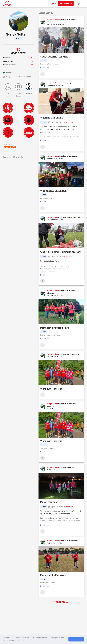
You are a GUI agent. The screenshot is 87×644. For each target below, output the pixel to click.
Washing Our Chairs (52, 117)
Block (5, 157)
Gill (64, 256)
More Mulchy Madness (53, 575)
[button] (79, 3)
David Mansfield (68, 122)
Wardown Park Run (51, 389)
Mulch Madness (49, 502)
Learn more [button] (21, 641)
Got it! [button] (76, 639)
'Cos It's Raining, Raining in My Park (61, 252)
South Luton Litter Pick (54, 56)
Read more (45, 67)
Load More (61, 602)
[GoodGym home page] (8, 3)
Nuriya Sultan (52, 19)
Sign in (53, 3)
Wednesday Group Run (53, 191)
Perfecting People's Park (55, 328)
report (11, 157)
